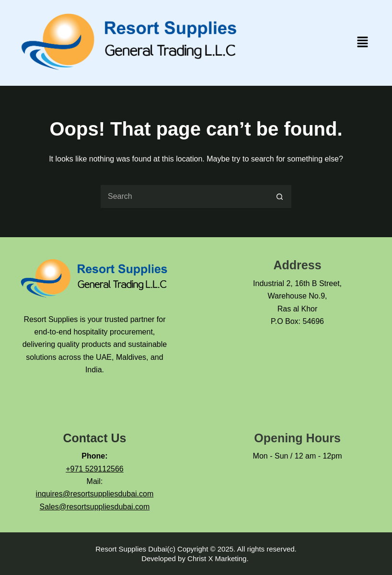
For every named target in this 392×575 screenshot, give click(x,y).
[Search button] (280, 196)
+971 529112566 (95, 469)
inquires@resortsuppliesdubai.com (95, 494)
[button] (363, 43)
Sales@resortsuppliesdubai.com (95, 507)
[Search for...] (184, 196)
